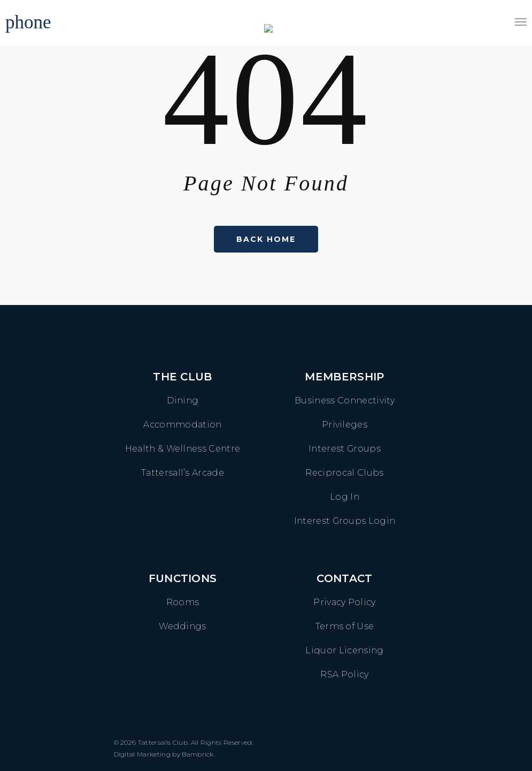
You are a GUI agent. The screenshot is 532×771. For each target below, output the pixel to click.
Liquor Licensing (344, 650)
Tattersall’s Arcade (183, 473)
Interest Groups (345, 449)
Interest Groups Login (345, 521)
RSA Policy (344, 674)
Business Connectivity (345, 400)
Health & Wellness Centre (183, 449)
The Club (183, 377)
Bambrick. (198, 754)
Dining (183, 400)
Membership (344, 377)
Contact (344, 578)
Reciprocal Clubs (344, 473)
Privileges (345, 425)
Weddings (183, 626)
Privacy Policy (344, 602)
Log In (345, 497)
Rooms (183, 602)
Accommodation (182, 425)
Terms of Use (345, 626)
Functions (183, 578)
